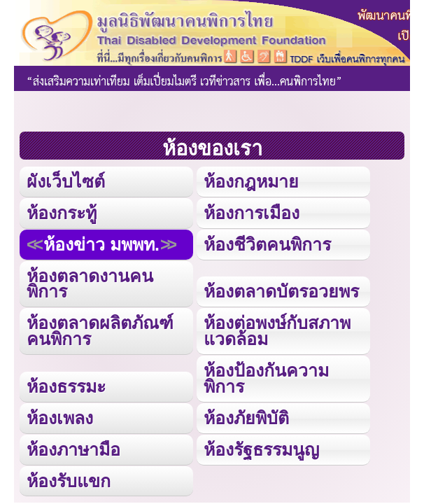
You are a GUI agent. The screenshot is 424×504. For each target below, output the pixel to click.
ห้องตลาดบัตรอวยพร (281, 291)
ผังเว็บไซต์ (66, 181)
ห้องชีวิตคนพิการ (267, 244)
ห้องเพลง (60, 418)
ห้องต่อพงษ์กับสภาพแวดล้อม (277, 331)
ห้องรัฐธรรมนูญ (261, 449)
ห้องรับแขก (69, 481)
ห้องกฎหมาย (251, 181)
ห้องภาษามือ (73, 449)
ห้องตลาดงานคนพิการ (90, 284)
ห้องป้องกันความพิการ (266, 378)
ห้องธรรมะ (66, 386)
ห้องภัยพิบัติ (246, 418)
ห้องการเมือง (252, 213)
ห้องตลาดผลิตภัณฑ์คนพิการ (100, 331)
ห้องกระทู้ (62, 213)
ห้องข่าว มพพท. (101, 244)
